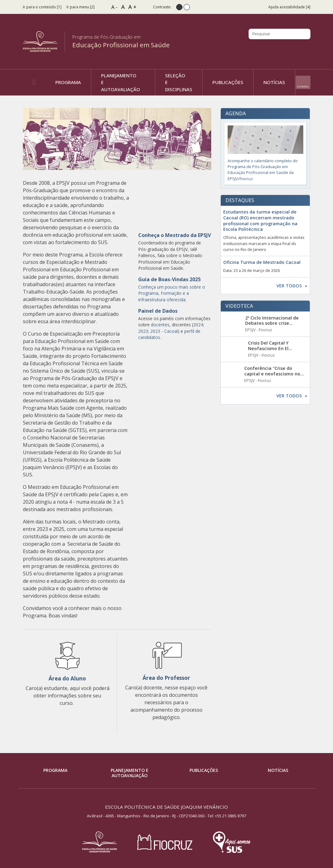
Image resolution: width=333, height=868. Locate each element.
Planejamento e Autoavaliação (130, 773)
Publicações (204, 770)
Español (303, 86)
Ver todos (289, 286)
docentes (160, 325)
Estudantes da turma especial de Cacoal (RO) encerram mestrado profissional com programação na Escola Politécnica (260, 221)
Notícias (278, 770)
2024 (198, 325)
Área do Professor (166, 678)
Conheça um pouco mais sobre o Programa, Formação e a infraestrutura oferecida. (172, 293)
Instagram (284, 48)
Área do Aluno (67, 678)
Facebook (273, 48)
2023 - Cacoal (164, 331)
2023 (143, 331)
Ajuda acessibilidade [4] (289, 7)
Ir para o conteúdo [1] (42, 7)
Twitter (295, 48)
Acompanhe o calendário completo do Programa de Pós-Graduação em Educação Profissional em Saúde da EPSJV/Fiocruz (266, 153)
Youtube (306, 48)
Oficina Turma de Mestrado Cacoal (262, 262)
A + (132, 7)
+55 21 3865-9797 (231, 816)
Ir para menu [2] (81, 7)
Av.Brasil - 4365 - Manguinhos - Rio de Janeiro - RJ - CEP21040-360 (146, 816)
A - (114, 7)
